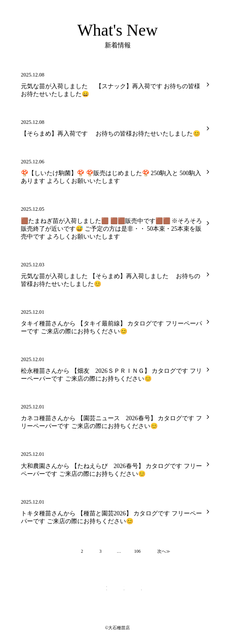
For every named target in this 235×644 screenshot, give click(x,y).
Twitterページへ (100, 591)
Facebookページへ (118, 591)
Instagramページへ (135, 591)
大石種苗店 (22, 6)
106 (137, 551)
